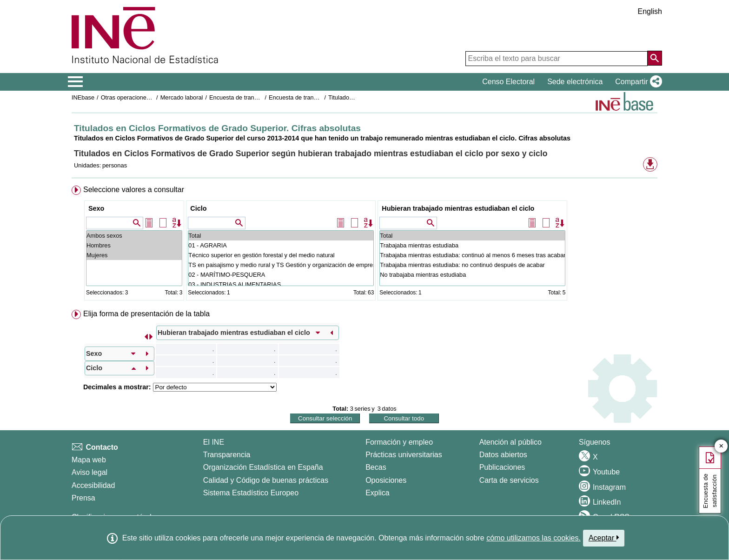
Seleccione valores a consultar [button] (134, 190)
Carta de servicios (509, 480)
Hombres (134, 245)
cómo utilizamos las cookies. (533, 538)
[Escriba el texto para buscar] (557, 59)
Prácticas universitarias (404, 455)
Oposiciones (386, 480)
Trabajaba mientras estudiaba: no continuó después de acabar (472, 265)
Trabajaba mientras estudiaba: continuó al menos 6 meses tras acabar (472, 255)
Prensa (83, 498)
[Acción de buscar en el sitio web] (655, 58)
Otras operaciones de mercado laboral (152, 97)
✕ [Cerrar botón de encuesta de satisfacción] (721, 446)
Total (281, 236)
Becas (376, 467)
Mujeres (134, 255)
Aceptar (604, 538)
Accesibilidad (93, 485)
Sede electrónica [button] (575, 82)
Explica (378, 493)
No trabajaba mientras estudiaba (472, 275)
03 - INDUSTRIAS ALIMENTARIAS (281, 284)
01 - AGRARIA (281, 245)
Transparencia (227, 455)
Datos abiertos (503, 455)
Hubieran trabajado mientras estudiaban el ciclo (458, 208)
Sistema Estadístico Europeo (251, 493)
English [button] (650, 11)
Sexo (96, 208)
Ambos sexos (134, 236)
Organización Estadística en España (263, 467)
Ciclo (198, 208)
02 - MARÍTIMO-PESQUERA (281, 275)
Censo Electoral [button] (508, 82)
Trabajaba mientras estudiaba (472, 245)
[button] (637, 82)
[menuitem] (364, 245)
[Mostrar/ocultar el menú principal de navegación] (76, 82)
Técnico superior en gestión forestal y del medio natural (281, 255)
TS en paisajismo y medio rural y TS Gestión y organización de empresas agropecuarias (281, 265)
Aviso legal (89, 472)
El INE (214, 442)
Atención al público (510, 442)
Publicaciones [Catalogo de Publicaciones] (502, 467)
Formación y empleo (399, 442)
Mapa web (89, 460)
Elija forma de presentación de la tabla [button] (146, 314)
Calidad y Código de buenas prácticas (266, 480)
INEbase (83, 97)
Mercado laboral (182, 97)
